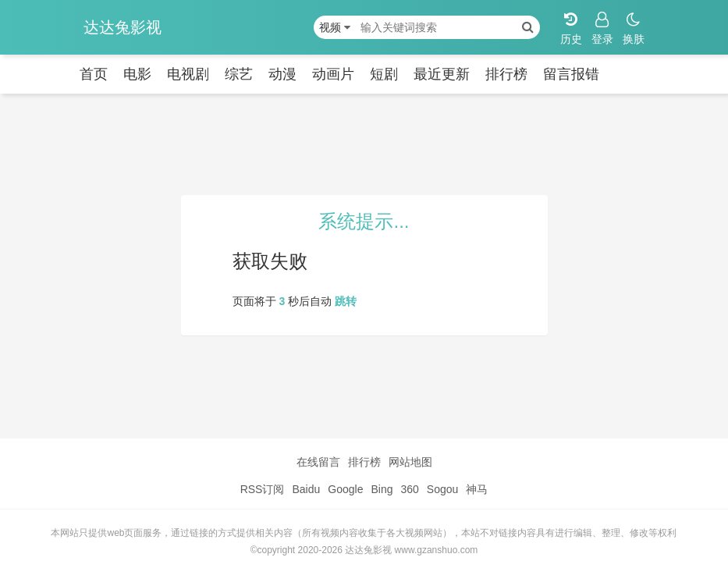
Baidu (306, 489)
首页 (94, 74)
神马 (477, 489)
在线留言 (318, 462)
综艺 (239, 74)
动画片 (333, 74)
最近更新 (442, 74)
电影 (137, 74)
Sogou (442, 489)
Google (345, 489)
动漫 (282, 74)
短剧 (384, 74)
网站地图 (410, 462)
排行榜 (506, 74)
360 (409, 489)
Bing (382, 489)
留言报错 (571, 74)
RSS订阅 (263, 489)
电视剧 (188, 74)
